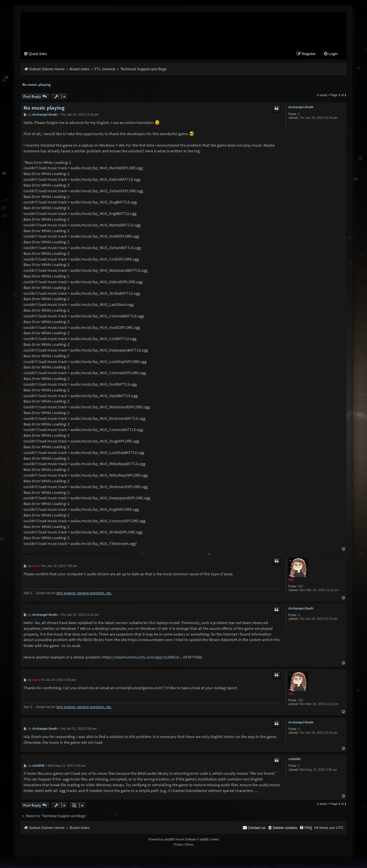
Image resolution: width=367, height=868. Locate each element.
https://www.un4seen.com (150, 640)
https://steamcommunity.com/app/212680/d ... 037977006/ (152, 657)
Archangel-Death (301, 107)
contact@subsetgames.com (138, 688)
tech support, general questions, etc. (84, 593)
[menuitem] (331, 54)
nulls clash (257, 792)
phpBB (169, 840)
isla (291, 580)
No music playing (37, 85)
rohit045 (294, 759)
